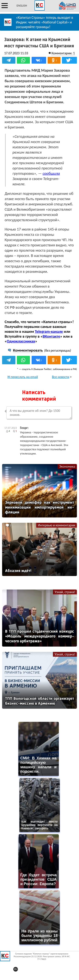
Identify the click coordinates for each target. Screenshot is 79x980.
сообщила (51, 173)
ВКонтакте (51, 336)
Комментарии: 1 (63, 53)
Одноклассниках (21, 341)
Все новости (61, 377)
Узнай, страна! (65, 592)
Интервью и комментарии (57, 525)
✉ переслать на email (23, 377)
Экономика (67, 466)
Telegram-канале (49, 331)
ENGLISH (22, 6)
